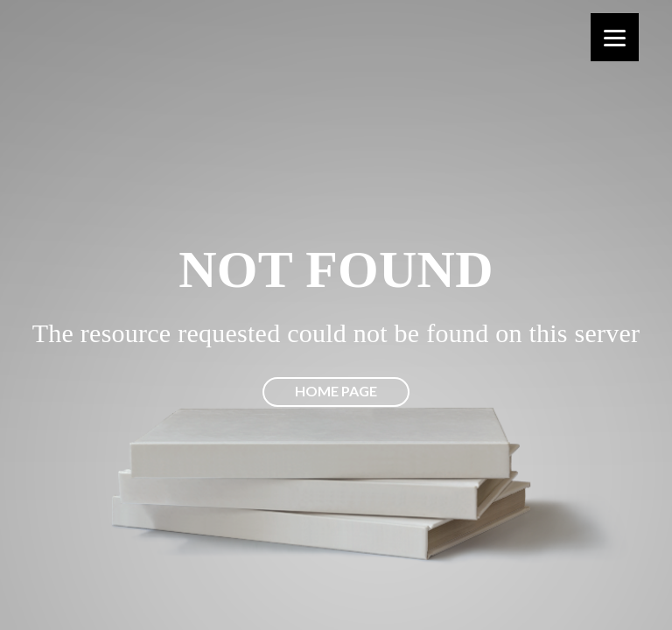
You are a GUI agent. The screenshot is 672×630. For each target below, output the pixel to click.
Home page (336, 391)
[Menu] (615, 37)
